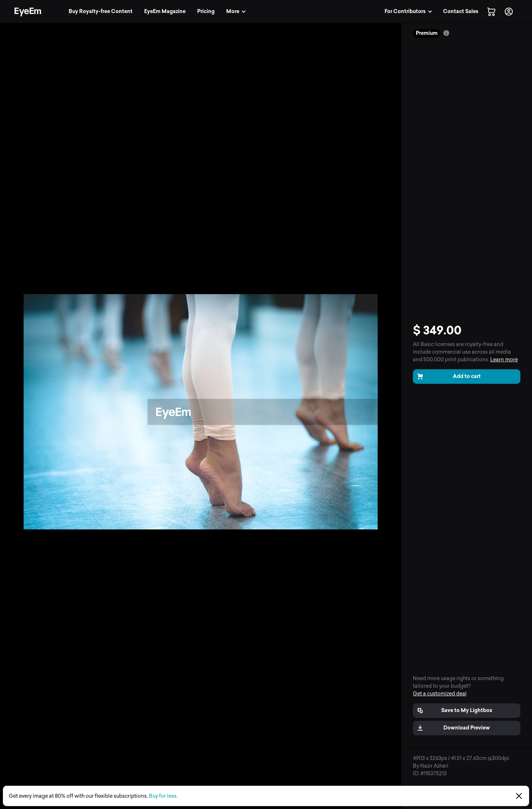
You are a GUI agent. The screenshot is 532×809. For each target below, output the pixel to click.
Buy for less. (163, 796)
